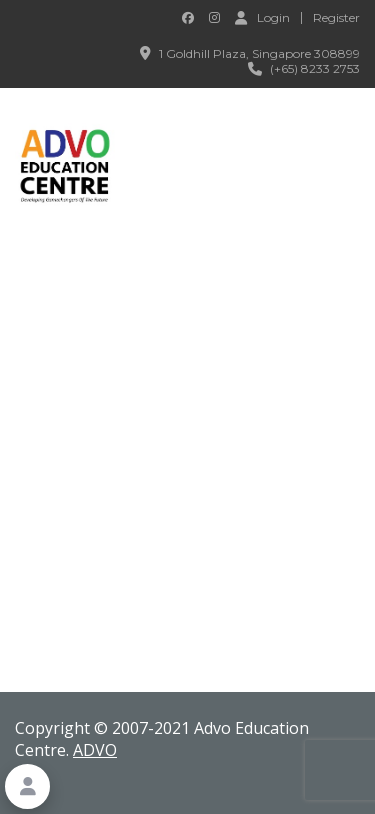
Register (336, 18)
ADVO (95, 750)
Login (262, 17)
